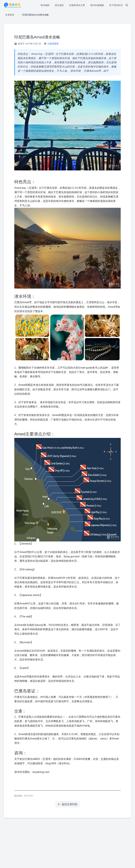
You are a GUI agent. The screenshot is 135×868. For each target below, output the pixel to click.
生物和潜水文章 (77, 5)
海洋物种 (45, 5)
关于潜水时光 (116, 5)
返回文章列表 (68, 804)
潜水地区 (59, 5)
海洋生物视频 (97, 5)
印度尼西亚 (53, 44)
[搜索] (127, 5)
